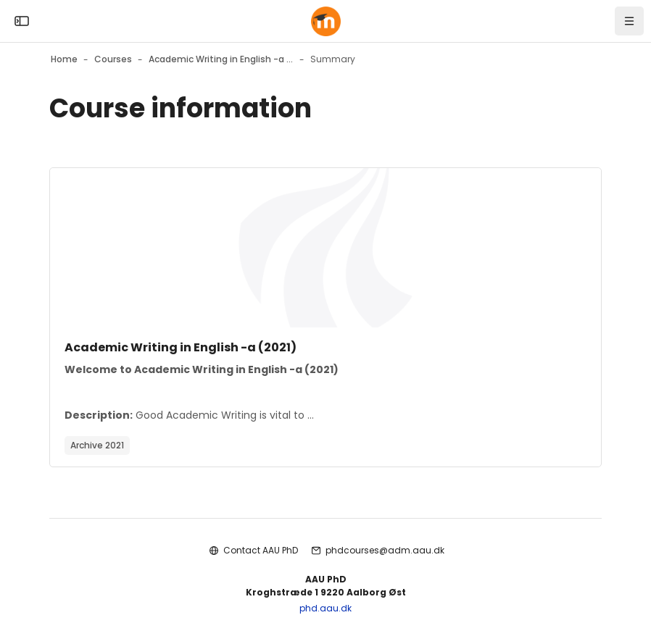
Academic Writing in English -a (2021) (181, 347)
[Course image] (325, 248)
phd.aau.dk (325, 608)
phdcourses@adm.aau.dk (385, 550)
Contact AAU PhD (261, 550)
